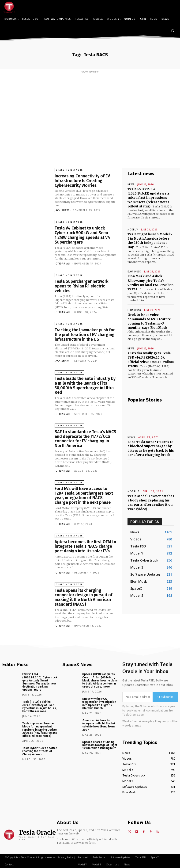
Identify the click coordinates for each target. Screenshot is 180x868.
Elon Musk (134, 272)
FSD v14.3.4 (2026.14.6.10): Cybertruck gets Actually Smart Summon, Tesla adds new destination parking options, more (40, 682)
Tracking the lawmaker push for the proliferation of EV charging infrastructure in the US (85, 335)
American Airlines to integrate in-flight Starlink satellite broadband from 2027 (99, 725)
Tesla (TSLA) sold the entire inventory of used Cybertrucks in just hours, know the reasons (39, 707)
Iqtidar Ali (62, 264)
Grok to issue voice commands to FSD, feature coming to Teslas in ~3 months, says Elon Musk (149, 321)
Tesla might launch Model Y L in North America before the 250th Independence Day (150, 241)
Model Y (133, 230)
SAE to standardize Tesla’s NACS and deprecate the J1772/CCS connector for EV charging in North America (85, 439)
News (131, 185)
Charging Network (69, 170)
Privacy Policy (66, 857)
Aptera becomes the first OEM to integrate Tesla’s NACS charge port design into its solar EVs (85, 547)
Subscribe (165, 697)
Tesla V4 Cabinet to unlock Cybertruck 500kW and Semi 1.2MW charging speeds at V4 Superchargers (82, 235)
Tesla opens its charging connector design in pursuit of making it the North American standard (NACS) (84, 597)
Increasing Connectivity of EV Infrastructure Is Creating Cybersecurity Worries (82, 181)
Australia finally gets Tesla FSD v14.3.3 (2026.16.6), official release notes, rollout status (151, 360)
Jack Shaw (62, 210)
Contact (9, 864)
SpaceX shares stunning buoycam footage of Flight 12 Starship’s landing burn (100, 745)
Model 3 (133, 491)
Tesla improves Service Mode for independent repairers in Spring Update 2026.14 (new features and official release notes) (40, 730)
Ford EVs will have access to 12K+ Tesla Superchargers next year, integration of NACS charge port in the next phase (84, 495)
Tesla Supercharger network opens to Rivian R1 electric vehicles (82, 286)
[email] (137, 697)
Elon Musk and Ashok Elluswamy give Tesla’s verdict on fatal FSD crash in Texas (150, 283)
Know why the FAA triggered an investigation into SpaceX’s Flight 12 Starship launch (99, 704)
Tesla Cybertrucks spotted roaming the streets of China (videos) (40, 751)
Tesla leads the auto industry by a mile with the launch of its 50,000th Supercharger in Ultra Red (85, 385)
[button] (173, 31)
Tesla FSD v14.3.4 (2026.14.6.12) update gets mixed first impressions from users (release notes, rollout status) (149, 198)
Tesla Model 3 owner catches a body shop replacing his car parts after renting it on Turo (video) (151, 503)
